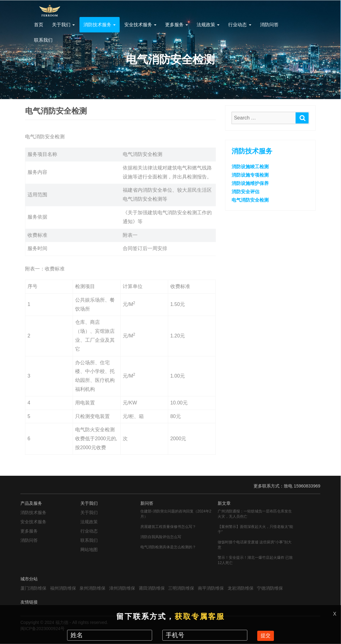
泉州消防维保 (92, 588)
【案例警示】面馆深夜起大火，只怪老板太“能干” (255, 529)
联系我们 (43, 40)
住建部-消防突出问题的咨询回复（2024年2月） (176, 514)
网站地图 (89, 550)
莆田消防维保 (152, 588)
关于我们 (63, 25)
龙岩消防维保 (241, 588)
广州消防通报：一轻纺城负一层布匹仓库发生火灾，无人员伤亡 (255, 514)
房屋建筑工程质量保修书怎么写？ (168, 527)
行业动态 (240, 25)
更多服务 (177, 25)
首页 (39, 25)
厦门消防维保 (33, 588)
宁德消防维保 (270, 588)
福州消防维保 (63, 588)
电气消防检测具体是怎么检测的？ (168, 547)
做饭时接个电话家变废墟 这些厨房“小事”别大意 (255, 545)
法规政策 (208, 25)
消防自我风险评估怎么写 (161, 537)
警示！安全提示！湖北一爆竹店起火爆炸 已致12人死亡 (255, 560)
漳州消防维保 (122, 588)
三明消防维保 (181, 588)
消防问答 (269, 25)
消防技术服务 (100, 25)
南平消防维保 (211, 588)
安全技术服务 (140, 25)
